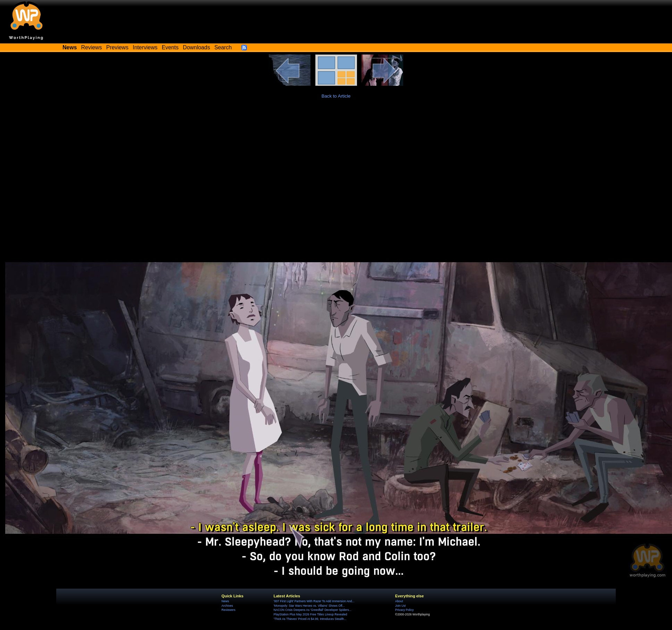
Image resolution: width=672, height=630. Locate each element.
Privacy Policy (404, 610)
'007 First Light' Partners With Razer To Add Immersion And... (314, 601)
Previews (117, 47)
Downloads (197, 47)
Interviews (145, 47)
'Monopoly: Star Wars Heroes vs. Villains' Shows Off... (309, 606)
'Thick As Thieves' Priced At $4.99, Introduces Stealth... (310, 619)
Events (170, 47)
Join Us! (401, 606)
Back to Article (336, 96)
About (399, 601)
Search (223, 47)
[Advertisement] (336, 158)
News (225, 601)
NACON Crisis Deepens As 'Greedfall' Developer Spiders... (313, 610)
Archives (227, 606)
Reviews (92, 47)
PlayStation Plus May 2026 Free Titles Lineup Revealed (310, 614)
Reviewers (229, 610)
